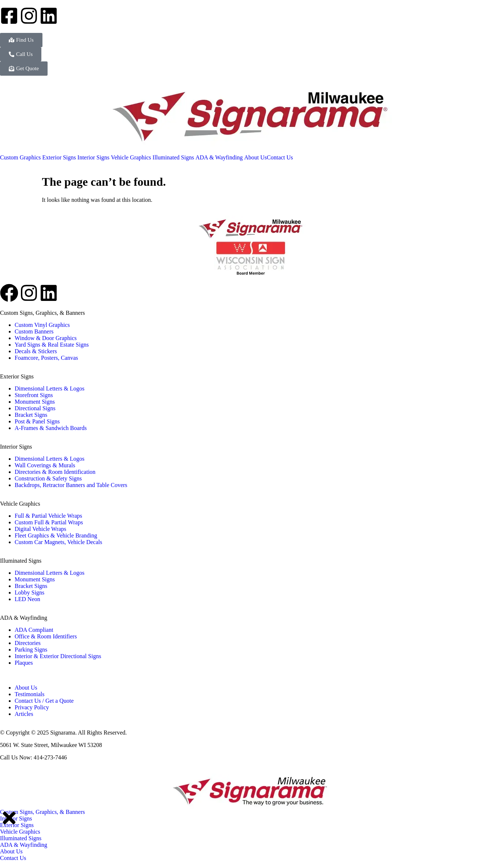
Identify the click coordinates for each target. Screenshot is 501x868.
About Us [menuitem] (255, 157)
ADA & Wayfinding (24, 618)
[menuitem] (21, 158)
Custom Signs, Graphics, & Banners (42, 313)
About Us (11, 851)
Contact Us (13, 858)
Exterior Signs (17, 376)
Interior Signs (16, 447)
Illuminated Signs (21, 561)
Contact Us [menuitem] (280, 157)
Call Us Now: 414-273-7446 (33, 757)
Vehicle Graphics (20, 504)
